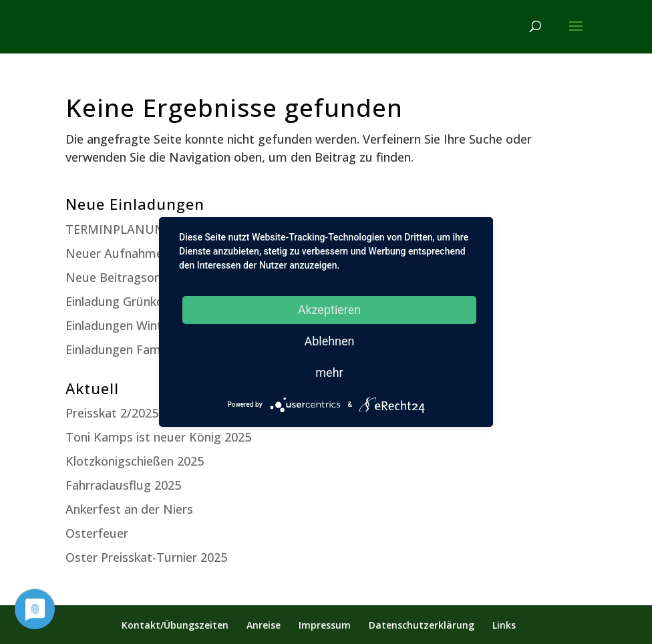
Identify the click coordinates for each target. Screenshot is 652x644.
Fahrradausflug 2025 (123, 485)
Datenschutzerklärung (422, 625)
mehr (329, 372)
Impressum (325, 625)
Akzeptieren (330, 310)
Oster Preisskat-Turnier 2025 (146, 557)
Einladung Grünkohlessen (135, 301)
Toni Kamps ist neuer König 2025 (158, 437)
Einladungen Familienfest (136, 349)
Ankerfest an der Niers (129, 509)
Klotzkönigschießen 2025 (135, 461)
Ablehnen (329, 341)
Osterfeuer (97, 533)
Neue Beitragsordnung (130, 277)
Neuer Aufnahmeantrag (133, 253)
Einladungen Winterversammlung (158, 325)
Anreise (264, 625)
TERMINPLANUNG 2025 (134, 229)
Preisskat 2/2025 (112, 413)
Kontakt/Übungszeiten (175, 625)
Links (504, 625)
